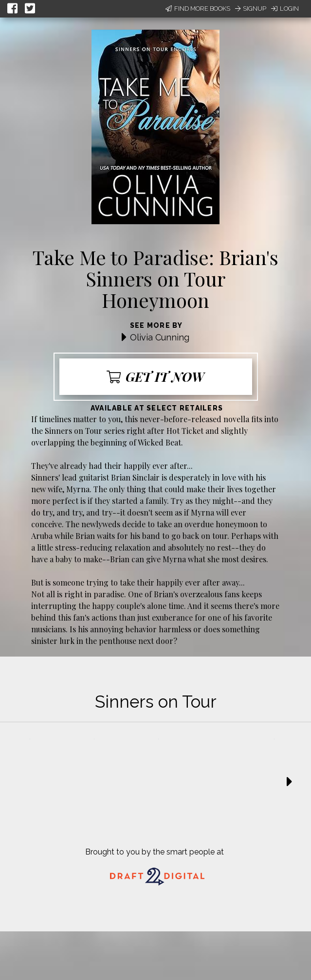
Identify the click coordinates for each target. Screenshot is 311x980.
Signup (251, 9)
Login (285, 9)
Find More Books (198, 9)
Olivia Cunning (160, 337)
